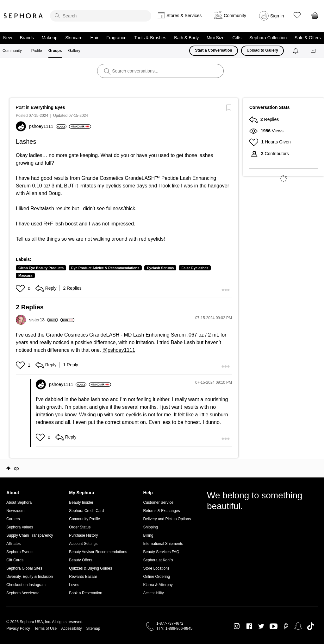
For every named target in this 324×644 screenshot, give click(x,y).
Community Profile (84, 519)
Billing (148, 535)
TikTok (311, 626)
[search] (101, 16)
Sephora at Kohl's (158, 560)
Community (12, 51)
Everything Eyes (48, 107)
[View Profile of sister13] (44, 320)
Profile (37, 51)
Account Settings (83, 544)
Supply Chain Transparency (30, 535)
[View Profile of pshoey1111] (48, 126)
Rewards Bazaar (83, 577)
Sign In (277, 16)
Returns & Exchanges (161, 511)
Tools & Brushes (150, 38)
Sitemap (93, 628)
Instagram (237, 626)
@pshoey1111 (119, 350)
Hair (95, 38)
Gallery (74, 51)
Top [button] (15, 468)
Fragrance (116, 38)
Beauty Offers (81, 560)
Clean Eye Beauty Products (41, 268)
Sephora (23, 16)
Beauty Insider (81, 502)
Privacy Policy (18, 628)
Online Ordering (156, 577)
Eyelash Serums (160, 268)
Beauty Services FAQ (161, 552)
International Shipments (163, 544)
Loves (74, 585)
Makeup (50, 38)
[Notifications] (296, 51)
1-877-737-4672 (170, 623)
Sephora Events (20, 552)
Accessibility (153, 593)
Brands (27, 38)
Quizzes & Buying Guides (90, 568)
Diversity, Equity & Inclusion (30, 577)
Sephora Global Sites (24, 568)
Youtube (274, 627)
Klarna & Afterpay (158, 585)
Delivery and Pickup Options (167, 519)
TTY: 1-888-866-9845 (174, 628)
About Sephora (19, 502)
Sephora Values (20, 527)
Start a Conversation (213, 50)
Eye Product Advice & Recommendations (105, 268)
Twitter (261, 626)
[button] (21, 288)
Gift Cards (15, 560)
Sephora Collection (268, 38)
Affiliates (13, 544)
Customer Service (158, 502)
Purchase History (83, 535)
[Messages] (314, 51)
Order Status (80, 527)
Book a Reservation (86, 593)
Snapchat (298, 626)
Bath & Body (186, 38)
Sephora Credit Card (86, 511)
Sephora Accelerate (23, 593)
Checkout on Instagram (26, 585)
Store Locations (156, 568)
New (8, 38)
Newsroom (15, 511)
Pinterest (286, 626)
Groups (55, 51)
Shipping (150, 527)
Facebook (249, 626)
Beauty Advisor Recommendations (98, 552)
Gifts (237, 38)
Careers (13, 519)
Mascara (25, 275)
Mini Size (216, 38)
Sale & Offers (308, 38)
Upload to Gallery (262, 50)
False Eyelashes (195, 268)
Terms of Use (46, 628)
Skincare (74, 38)
